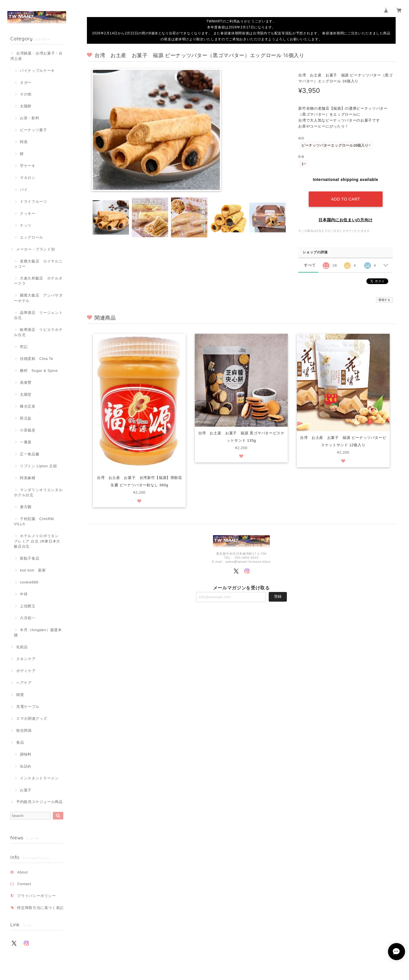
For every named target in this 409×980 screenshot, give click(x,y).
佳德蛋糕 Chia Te (36, 359)
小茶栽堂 (28, 430)
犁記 (24, 347)
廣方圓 (26, 507)
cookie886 (29, 582)
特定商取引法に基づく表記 (40, 908)
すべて (310, 265)
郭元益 (26, 418)
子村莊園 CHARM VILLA (34, 521)
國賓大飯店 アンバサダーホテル (38, 298)
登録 (278, 597)
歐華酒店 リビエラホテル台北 (38, 332)
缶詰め (26, 766)
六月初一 (28, 618)
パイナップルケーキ (37, 71)
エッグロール (32, 237)
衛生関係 (24, 730)
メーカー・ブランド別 (36, 249)
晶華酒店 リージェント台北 (38, 315)
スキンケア (26, 659)
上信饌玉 (28, 606)
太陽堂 (26, 394)
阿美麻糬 (28, 478)
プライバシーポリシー (36, 896)
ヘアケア (24, 683)
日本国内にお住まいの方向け (346, 220)
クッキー (28, 213)
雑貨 (20, 695)
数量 (301, 157)
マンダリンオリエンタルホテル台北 (38, 492)
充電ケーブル (28, 707)
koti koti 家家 (33, 570)
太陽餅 (26, 106)
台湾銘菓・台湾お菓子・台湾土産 (36, 56)
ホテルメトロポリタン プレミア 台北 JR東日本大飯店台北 (37, 541)
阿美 (24, 142)
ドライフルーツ (34, 202)
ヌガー (26, 83)
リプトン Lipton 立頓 (38, 466)
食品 (20, 742)
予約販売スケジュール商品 (39, 802)
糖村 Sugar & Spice (39, 371)
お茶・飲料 (30, 118)
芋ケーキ (28, 166)
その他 (26, 94)
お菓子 (26, 790)
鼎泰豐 (26, 382)
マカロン (28, 178)
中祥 (24, 594)
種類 (301, 138)
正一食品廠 (30, 454)
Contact (24, 884)
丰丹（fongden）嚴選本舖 (38, 632)
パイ (24, 190)
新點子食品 (30, 558)
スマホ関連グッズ (32, 719)
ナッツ (26, 225)
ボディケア (26, 671)
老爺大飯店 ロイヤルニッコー (38, 264)
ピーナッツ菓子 (34, 130)
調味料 (26, 754)
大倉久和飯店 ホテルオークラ (38, 281)
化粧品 (22, 647)
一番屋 (26, 442)
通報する (384, 300)
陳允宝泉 (28, 406)
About (22, 872)
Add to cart (345, 199)
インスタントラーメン (39, 778)
